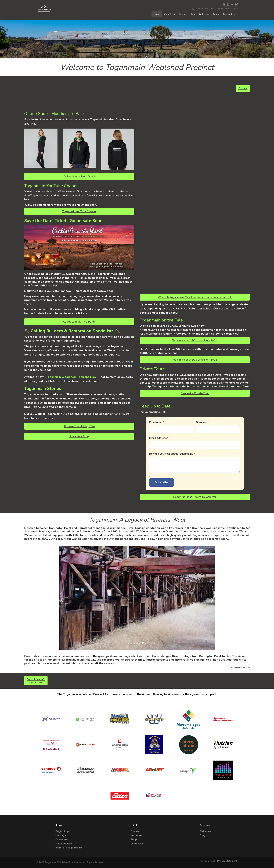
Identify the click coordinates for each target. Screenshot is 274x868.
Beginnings (62, 831)
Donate (243, 88)
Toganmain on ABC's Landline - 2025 (195, 360)
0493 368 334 (200, 9)
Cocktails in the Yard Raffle (79, 322)
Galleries (204, 14)
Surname (201, 422)
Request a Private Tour (195, 393)
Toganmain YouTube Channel (79, 211)
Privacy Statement (227, 861)
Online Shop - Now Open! (79, 177)
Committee (62, 839)
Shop (216, 14)
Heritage (61, 835)
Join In (182, 14)
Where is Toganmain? (69, 848)
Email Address (158, 438)
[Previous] (62, 598)
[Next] (212, 598)
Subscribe (162, 482)
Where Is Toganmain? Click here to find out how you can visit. (195, 297)
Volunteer (137, 835)
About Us (170, 14)
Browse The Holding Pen (79, 426)
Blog (192, 14)
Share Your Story (79, 436)
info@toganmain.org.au (224, 9)
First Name (156, 422)
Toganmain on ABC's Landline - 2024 (195, 341)
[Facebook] (224, 5)
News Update (64, 844)
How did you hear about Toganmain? (171, 454)
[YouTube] (232, 5)
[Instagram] (228, 5)
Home (157, 14)
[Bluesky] (236, 5)
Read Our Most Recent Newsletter (195, 497)
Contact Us (229, 14)
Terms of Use (208, 861)
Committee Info (36, 681)
